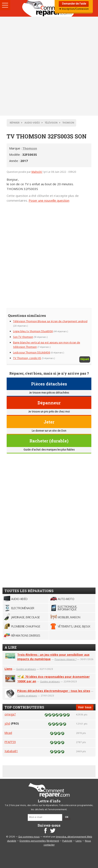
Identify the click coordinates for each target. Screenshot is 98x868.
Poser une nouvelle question (49, 200)
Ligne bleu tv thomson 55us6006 (33, 332)
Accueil (49, 8)
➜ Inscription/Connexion (74, 9)
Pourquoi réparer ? (66, 659)
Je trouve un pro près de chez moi (49, 412)
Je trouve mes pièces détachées (49, 393)
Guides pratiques (26, 669)
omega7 (10, 714)
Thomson (30, 148)
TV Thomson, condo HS (27, 358)
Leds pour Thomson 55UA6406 (32, 353)
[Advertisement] (49, 66)
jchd (7, 723)
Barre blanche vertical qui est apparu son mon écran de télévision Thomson (47, 345)
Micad (8, 733)
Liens (8, 669)
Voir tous (85, 707)
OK (67, 817)
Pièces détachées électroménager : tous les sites (54, 691)
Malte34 (37, 172)
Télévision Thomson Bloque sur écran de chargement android (50, 322)
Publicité (67, 841)
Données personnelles (33, 841)
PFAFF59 (10, 742)
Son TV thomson (23, 337)
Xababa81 (11, 751)
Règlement (53, 841)
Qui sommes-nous (29, 837)
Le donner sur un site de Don (49, 431)
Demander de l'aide (74, 4)
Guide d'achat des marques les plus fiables (49, 450)
